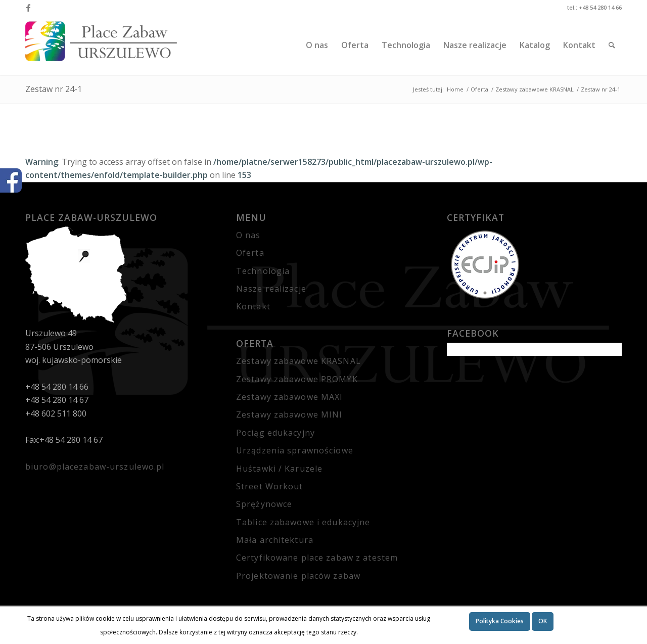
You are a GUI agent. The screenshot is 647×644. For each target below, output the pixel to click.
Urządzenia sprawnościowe (295, 450)
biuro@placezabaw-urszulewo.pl (95, 467)
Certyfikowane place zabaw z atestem (317, 558)
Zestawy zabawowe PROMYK (297, 379)
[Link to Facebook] (28, 8)
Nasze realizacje (271, 289)
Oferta (250, 253)
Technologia (263, 271)
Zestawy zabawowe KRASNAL (298, 361)
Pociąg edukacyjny (275, 433)
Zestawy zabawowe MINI (289, 415)
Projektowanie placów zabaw (298, 576)
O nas (248, 235)
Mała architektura (275, 540)
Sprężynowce (264, 504)
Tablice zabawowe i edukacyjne (303, 522)
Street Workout (270, 486)
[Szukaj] (612, 45)
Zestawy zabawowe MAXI (290, 397)
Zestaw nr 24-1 (54, 89)
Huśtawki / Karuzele (279, 469)
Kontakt (253, 306)
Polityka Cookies (500, 621)
